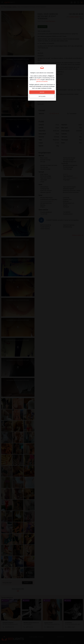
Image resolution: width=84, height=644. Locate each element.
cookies (38, 80)
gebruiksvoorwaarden (42, 81)
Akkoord (42, 92)
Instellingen (42, 96)
